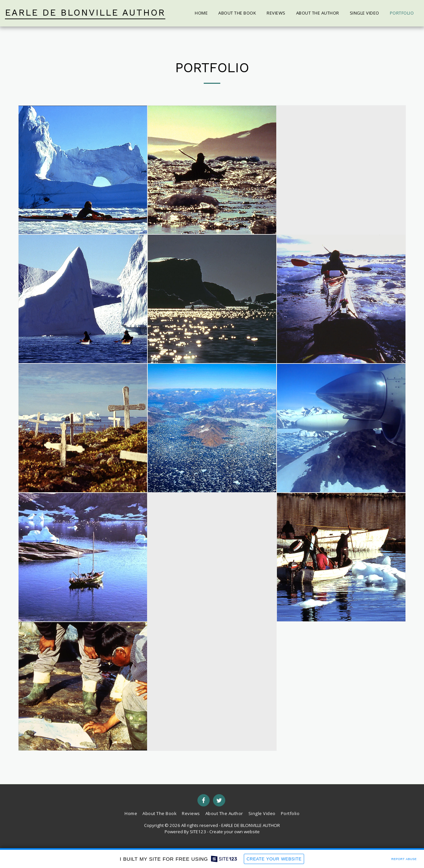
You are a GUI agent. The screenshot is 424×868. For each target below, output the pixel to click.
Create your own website (235, 832)
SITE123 (198, 832)
